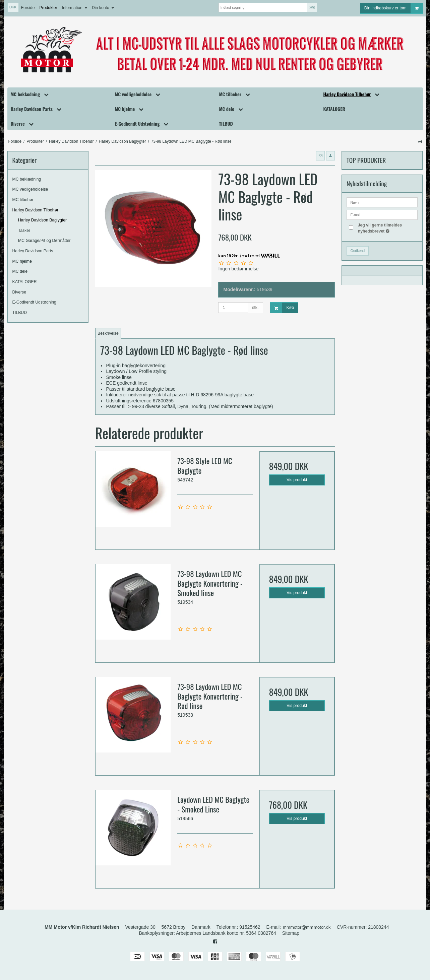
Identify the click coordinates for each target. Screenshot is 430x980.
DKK (13, 7)
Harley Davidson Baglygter (42, 220)
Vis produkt (297, 480)
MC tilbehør (23, 200)
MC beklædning (27, 179)
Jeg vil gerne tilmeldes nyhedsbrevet (387, 228)
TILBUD (20, 313)
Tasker (24, 231)
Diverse (19, 292)
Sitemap (291, 933)
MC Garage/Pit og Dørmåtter (44, 241)
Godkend (357, 251)
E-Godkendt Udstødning (34, 302)
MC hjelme (22, 261)
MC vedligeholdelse (30, 189)
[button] (320, 156)
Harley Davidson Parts (33, 251)
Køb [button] (282, 308)
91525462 (250, 927)
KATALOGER (25, 282)
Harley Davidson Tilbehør (36, 210)
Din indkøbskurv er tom (393, 8)
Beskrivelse (108, 333)
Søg (312, 7)
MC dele (20, 271)
